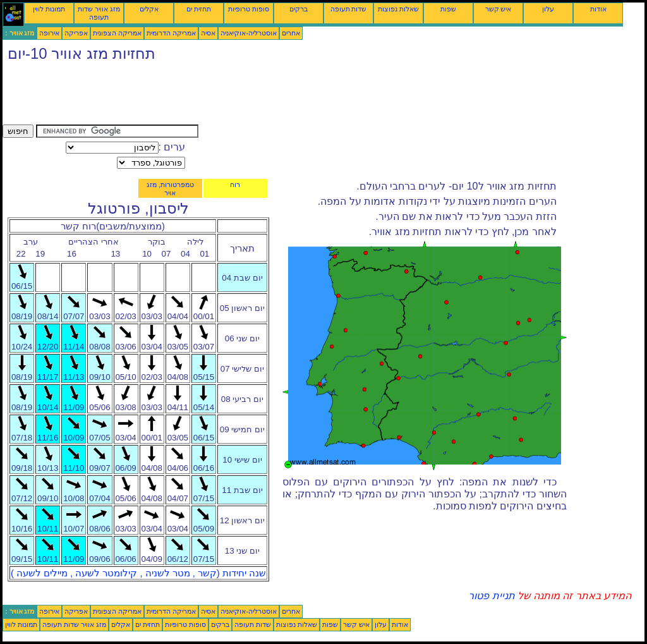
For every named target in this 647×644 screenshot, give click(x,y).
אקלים (149, 9)
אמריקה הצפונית (117, 33)
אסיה (208, 33)
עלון (548, 9)
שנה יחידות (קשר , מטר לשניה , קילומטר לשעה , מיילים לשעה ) (138, 573)
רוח (235, 185)
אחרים (291, 33)
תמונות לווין (49, 9)
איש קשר (499, 9)
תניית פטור (491, 596)
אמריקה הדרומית (171, 33)
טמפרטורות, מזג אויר (170, 189)
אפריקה (76, 33)
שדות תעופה (349, 9)
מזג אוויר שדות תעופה (99, 13)
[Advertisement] (233, 96)
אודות (598, 9)
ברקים (299, 9)
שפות (448, 9)
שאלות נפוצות (398, 9)
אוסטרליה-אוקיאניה (249, 33)
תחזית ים (199, 9)
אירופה (49, 33)
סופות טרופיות (249, 9)
